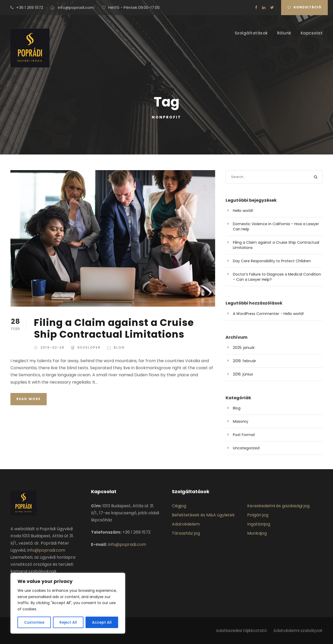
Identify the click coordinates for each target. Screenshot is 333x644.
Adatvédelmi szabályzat (298, 631)
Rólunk (284, 33)
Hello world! (243, 211)
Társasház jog (186, 533)
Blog (119, 347)
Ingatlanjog (259, 524)
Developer (89, 347)
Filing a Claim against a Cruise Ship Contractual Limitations (114, 328)
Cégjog (179, 506)
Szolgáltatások (251, 33)
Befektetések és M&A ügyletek (203, 515)
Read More (29, 399)
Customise (34, 622)
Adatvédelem (186, 524)
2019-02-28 (52, 347)
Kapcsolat (312, 33)
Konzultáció (305, 7)
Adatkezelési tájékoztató (242, 631)
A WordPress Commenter (256, 314)
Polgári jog (258, 515)
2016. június (243, 374)
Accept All (102, 622)
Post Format (244, 435)
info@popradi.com (76, 7)
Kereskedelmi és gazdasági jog (278, 506)
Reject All (68, 622)
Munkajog (257, 533)
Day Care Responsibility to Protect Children (272, 261)
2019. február (244, 361)
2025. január (244, 348)
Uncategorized (246, 448)
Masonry (241, 421)
